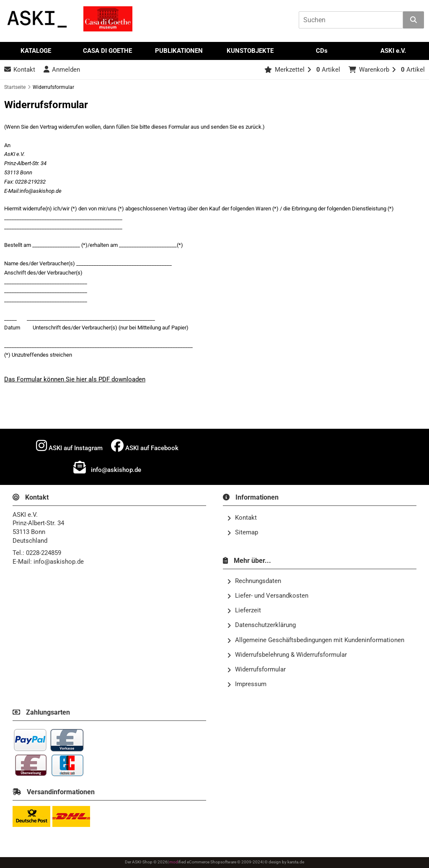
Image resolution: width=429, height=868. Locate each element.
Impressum (247, 684)
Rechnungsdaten (254, 581)
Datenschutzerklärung (261, 625)
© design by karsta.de (284, 862)
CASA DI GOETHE (107, 51)
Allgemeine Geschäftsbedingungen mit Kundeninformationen (316, 640)
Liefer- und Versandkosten (268, 596)
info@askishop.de (107, 467)
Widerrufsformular (256, 670)
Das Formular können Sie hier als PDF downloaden (75, 379)
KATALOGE (36, 51)
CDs (322, 51)
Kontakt (242, 518)
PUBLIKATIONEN (179, 51)
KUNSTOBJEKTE (250, 51)
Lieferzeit (244, 611)
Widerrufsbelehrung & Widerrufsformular (287, 655)
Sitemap (243, 533)
